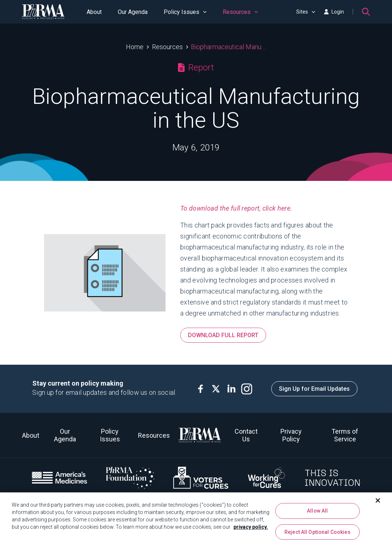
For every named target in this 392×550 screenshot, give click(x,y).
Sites (306, 12)
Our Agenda (133, 12)
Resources (240, 12)
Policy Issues (185, 12)
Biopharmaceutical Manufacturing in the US (228, 47)
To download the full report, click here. (236, 208)
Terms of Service (345, 435)
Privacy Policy (291, 435)
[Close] (378, 503)
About (94, 12)
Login (334, 12)
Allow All (317, 513)
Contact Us (246, 435)
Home (135, 47)
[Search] (366, 12)
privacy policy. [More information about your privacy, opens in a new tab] (251, 529)
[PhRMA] (43, 12)
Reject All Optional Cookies (317, 534)
